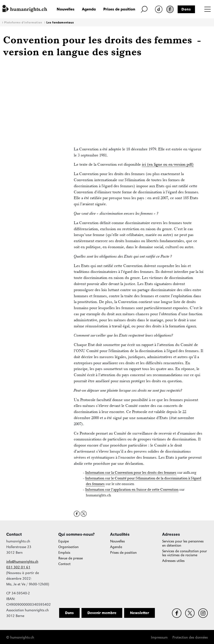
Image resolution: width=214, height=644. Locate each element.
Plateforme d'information (23, 23)
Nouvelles (66, 9)
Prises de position (119, 9)
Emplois (64, 553)
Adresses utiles (173, 561)
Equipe (64, 541)
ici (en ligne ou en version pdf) (168, 164)
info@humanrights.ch (22, 562)
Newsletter (139, 613)
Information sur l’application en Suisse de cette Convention (132, 489)
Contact (64, 564)
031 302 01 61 (18, 567)
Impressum (159, 637)
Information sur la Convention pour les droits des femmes (131, 472)
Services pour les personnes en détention (183, 543)
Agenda (89, 9)
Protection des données (190, 637)
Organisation (68, 547)
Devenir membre (102, 613)
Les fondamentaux (60, 23)
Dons (186, 9)
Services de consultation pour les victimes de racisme (185, 553)
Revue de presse (71, 558)
